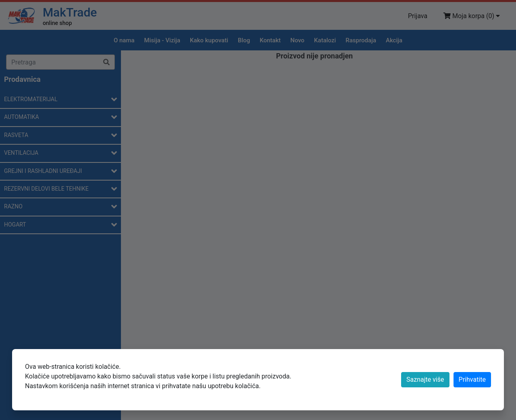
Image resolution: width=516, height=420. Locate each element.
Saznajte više (425, 379)
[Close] (472, 380)
